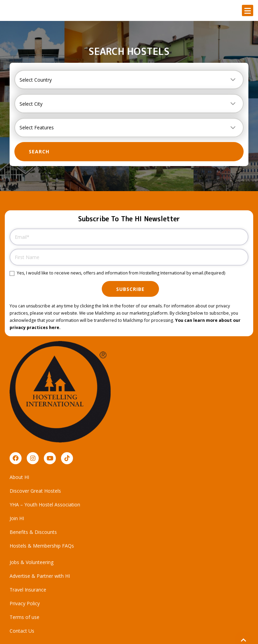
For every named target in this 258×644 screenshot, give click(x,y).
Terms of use (24, 617)
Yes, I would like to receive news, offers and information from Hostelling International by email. (121, 273)
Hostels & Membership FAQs (42, 546)
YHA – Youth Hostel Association (45, 505)
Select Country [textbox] (36, 80)
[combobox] (129, 80)
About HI (19, 477)
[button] (248, 10)
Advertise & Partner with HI (40, 576)
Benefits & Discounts (33, 532)
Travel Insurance (28, 590)
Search (39, 151)
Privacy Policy (25, 603)
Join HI (17, 518)
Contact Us (22, 631)
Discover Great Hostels (35, 491)
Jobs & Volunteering (32, 562)
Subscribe (130, 289)
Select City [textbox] (31, 104)
